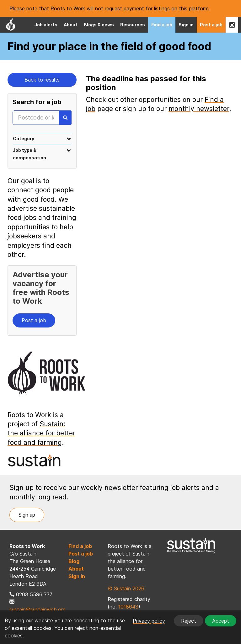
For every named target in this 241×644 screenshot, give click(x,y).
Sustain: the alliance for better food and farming (41, 433)
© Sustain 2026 (126, 588)
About (71, 25)
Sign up (27, 515)
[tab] (42, 138)
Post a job (211, 25)
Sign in (186, 25)
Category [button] (42, 138)
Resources (133, 25)
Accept (221, 621)
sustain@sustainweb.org (37, 609)
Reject (189, 621)
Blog (74, 561)
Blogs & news (99, 25)
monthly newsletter (199, 109)
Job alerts (46, 25)
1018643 (128, 607)
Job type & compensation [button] (42, 154)
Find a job (162, 25)
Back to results (42, 80)
